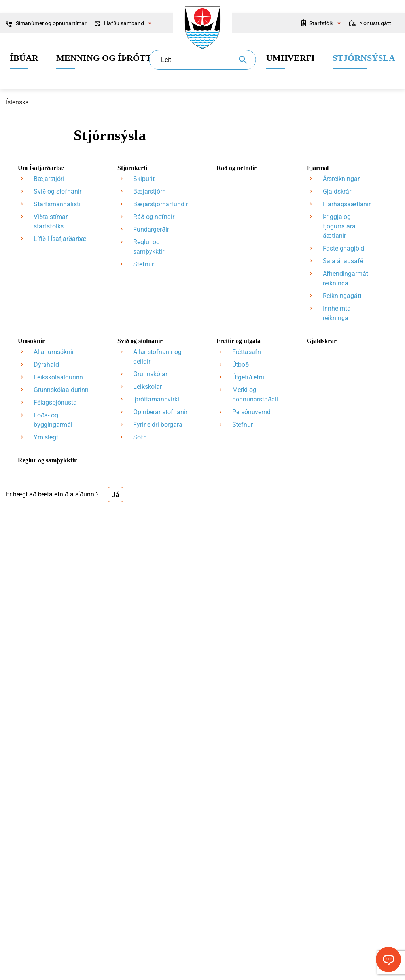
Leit (166, 60)
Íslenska (17, 102)
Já (115, 495)
